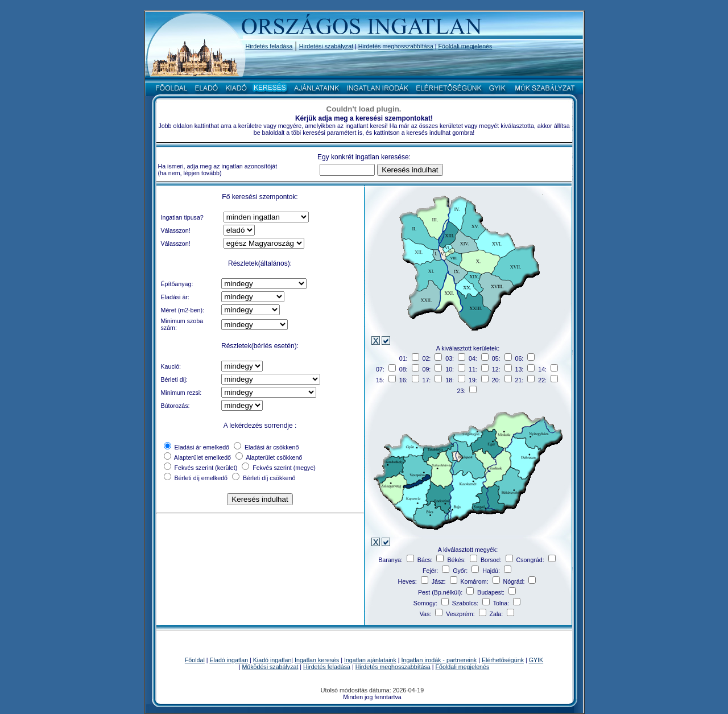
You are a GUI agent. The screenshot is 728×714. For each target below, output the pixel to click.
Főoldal (195, 660)
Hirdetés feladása (269, 46)
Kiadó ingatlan (272, 660)
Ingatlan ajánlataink (370, 660)
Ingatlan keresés (317, 660)
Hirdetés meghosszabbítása (396, 46)
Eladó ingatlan (229, 660)
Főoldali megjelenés (463, 667)
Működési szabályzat (270, 667)
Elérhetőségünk (503, 660)
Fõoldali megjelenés (466, 46)
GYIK (536, 660)
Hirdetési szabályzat (326, 46)
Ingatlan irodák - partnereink (439, 660)
